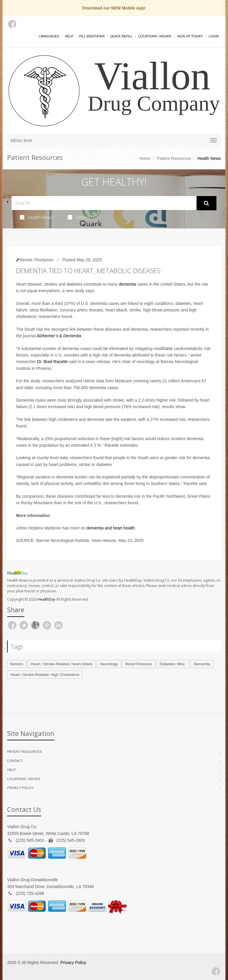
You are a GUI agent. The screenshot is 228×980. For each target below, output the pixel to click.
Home (145, 158)
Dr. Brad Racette (53, 362)
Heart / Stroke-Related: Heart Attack (62, 664)
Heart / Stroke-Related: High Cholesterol (45, 675)
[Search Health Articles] (104, 203)
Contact (15, 761)
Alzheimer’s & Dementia (59, 336)
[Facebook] (12, 24)
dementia (127, 284)
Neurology (109, 664)
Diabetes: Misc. (173, 664)
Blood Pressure (139, 664)
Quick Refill (121, 36)
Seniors (17, 664)
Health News (37, 217)
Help (69, 36)
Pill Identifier (92, 36)
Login (214, 36)
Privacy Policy (21, 788)
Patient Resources (174, 158)
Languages (49, 36)
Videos (79, 217)
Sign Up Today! (190, 36)
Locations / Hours (155, 36)
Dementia (202, 664)
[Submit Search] (206, 203)
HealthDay (46, 599)
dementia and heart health (111, 528)
